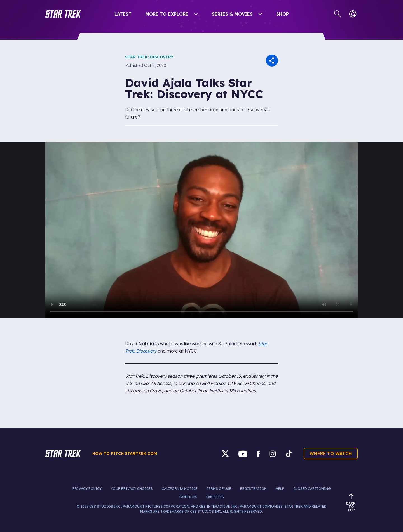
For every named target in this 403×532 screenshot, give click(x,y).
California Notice (180, 489)
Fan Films (188, 497)
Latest (123, 14)
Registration (253, 489)
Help (280, 489)
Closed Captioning (312, 489)
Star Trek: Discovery (149, 57)
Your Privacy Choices (132, 489)
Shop (283, 14)
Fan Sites (215, 497)
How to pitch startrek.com (125, 453)
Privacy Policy (87, 489)
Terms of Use (219, 489)
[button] (63, 14)
